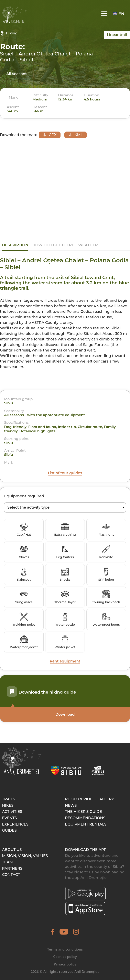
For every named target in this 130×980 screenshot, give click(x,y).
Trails (9, 799)
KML (77, 135)
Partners (12, 868)
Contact (11, 875)
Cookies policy (65, 957)
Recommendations (85, 818)
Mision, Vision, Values (25, 856)
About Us (12, 850)
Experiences (15, 824)
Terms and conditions (65, 949)
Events (9, 818)
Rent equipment (65, 661)
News (71, 805)
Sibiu (9, 403)
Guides (9, 831)
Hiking (9, 33)
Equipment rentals (86, 824)
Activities (12, 812)
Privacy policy (65, 964)
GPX (50, 135)
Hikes (8, 805)
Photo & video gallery (89, 799)
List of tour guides (65, 473)
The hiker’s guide (83, 812)
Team (7, 862)
